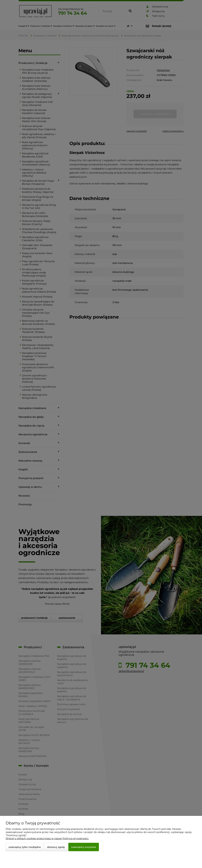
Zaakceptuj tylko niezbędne (25, 847)
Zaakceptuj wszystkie (84, 847)
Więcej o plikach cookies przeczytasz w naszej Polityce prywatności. (47, 838)
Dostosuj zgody (56, 847)
